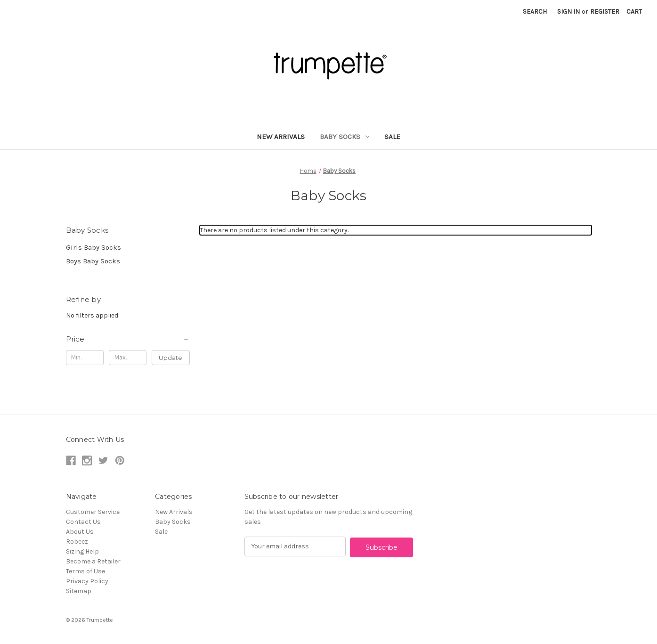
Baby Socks (345, 137)
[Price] (128, 339)
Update (170, 358)
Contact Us (83, 522)
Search (535, 12)
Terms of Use (85, 571)
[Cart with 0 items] (634, 12)
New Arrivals (281, 137)
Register (605, 12)
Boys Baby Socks (93, 261)
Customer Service (93, 512)
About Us (80, 532)
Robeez (77, 542)
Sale (392, 137)
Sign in (568, 12)
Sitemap (79, 591)
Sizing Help (82, 551)
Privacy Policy (87, 581)
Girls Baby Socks (93, 247)
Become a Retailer (93, 561)
